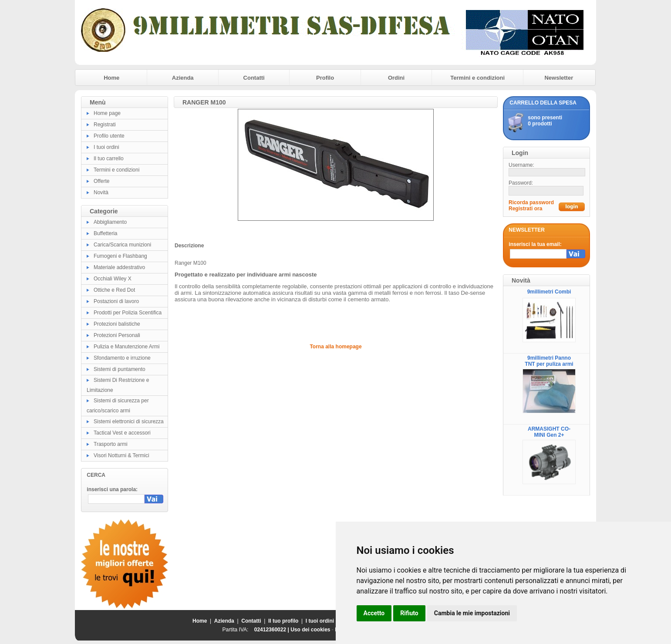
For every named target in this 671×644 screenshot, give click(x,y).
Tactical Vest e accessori (122, 433)
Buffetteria (105, 233)
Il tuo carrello (109, 158)
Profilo (325, 78)
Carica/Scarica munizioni (122, 245)
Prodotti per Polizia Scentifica (128, 313)
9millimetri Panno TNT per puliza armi (549, 361)
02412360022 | (272, 630)
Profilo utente (109, 136)
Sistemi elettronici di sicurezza (129, 421)
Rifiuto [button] (409, 613)
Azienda (183, 78)
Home (111, 78)
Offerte (101, 181)
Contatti (254, 78)
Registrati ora (525, 209)
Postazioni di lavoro (116, 301)
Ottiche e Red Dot (114, 290)
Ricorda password (531, 202)
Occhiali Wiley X (113, 279)
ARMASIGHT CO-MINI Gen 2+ (549, 432)
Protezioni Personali (117, 335)
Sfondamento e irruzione (122, 358)
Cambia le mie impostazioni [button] (472, 613)
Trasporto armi (111, 444)
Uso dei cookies (310, 630)
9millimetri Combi (549, 292)
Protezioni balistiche (117, 324)
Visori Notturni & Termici (121, 455)
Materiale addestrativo (119, 267)
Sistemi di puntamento (120, 369)
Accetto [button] (374, 613)
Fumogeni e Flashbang (120, 256)
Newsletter (559, 78)
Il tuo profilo (283, 621)
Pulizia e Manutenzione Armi (126, 347)
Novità (101, 192)
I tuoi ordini (106, 147)
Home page (107, 113)
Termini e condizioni (477, 78)
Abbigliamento (110, 222)
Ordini (396, 78)
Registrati (105, 125)
